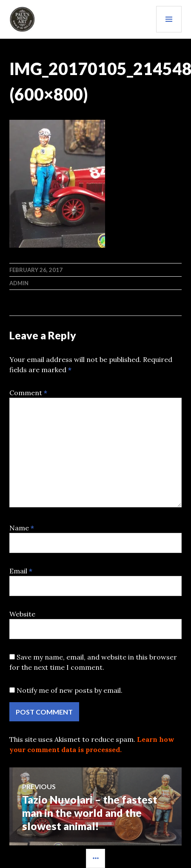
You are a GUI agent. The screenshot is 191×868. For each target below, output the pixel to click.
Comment (28, 393)
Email (21, 571)
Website (22, 614)
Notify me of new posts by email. (70, 690)
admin (19, 283)
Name (22, 528)
